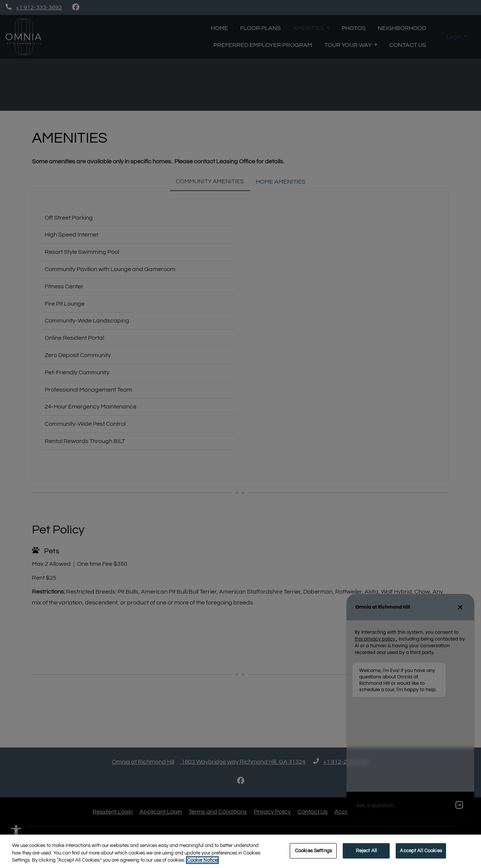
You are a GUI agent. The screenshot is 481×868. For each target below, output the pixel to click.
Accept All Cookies (421, 850)
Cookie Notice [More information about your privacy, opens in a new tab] (202, 860)
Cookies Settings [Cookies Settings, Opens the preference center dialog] (313, 850)
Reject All (366, 850)
